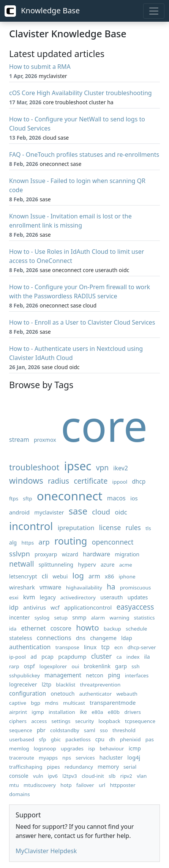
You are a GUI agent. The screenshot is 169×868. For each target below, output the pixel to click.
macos (116, 498)
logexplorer (53, 666)
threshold (124, 730)
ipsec (77, 466)
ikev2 (121, 468)
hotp (66, 785)
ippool (120, 482)
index (133, 657)
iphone (127, 577)
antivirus (35, 607)
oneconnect (70, 496)
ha (111, 587)
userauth (111, 597)
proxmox (45, 440)
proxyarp (46, 554)
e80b (114, 712)
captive (18, 703)
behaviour (112, 749)
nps (67, 758)
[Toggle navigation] (154, 11)
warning (119, 618)
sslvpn (20, 553)
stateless (21, 638)
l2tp (47, 684)
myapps (48, 758)
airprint (18, 712)
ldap (127, 638)
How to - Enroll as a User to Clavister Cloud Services (82, 322)
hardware (96, 554)
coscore (61, 628)
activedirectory (78, 597)
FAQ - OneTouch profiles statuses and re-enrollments (84, 154)
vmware (51, 587)
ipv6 (53, 776)
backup (112, 629)
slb (112, 776)
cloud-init (93, 776)
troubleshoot (34, 467)
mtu (14, 785)
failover (85, 785)
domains (20, 794)
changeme (103, 638)
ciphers (18, 721)
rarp (14, 666)
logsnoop (45, 749)
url (102, 785)
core (104, 425)
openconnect (113, 542)
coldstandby (65, 730)
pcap (47, 657)
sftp (27, 499)
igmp (38, 712)
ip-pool (17, 657)
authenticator (96, 694)
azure (108, 565)
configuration (28, 694)
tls (148, 528)
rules (133, 528)
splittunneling (56, 565)
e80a (97, 712)
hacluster (111, 757)
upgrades (72, 749)
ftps (14, 499)
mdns (52, 703)
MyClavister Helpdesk (46, 851)
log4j (134, 757)
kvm (29, 597)
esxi (14, 597)
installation (62, 712)
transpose (67, 647)
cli (45, 576)
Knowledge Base (42, 11)
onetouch (62, 694)
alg (13, 542)
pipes (54, 767)
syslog (42, 618)
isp (92, 749)
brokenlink (97, 666)
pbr (41, 730)
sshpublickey (24, 675)
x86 (110, 576)
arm (94, 576)
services (85, 758)
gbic (56, 739)
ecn (118, 647)
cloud (101, 512)
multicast (74, 703)
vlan (142, 776)
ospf (29, 666)
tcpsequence (140, 721)
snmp (79, 617)
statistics (145, 618)
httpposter (122, 785)
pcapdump (72, 656)
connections (54, 638)
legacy (48, 597)
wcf (55, 607)
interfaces (137, 675)
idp (14, 607)
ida (13, 629)
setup (61, 618)
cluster (102, 656)
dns (81, 638)
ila (147, 657)
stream (19, 440)
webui (60, 576)
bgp (36, 703)
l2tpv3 (70, 776)
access (39, 721)
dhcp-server (141, 647)
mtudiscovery (40, 785)
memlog (19, 749)
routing (71, 541)
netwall (21, 564)
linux (90, 647)
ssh (135, 666)
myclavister (49, 512)
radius (58, 481)
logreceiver (23, 684)
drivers (133, 712)
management (63, 675)
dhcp (139, 482)
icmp (135, 748)
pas (150, 739)
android (19, 512)
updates (138, 597)
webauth (127, 694)
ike (83, 712)
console (19, 776)
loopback (109, 721)
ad (34, 657)
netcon (95, 675)
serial (130, 767)
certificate (91, 481)
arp (44, 542)
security (85, 721)
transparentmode (113, 702)
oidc (121, 512)
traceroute (22, 758)
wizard (70, 554)
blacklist (66, 685)
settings (61, 721)
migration (127, 554)
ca (119, 657)
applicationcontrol (88, 607)
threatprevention (100, 685)
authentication (30, 647)
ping (114, 675)
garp (121, 666)
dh (112, 739)
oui (75, 666)
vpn (102, 467)
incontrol (31, 526)
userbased (22, 739)
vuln (38, 776)
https (28, 543)
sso (104, 730)
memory (108, 767)
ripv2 (126, 776)
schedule (136, 629)
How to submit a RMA (40, 67)
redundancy (79, 767)
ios (134, 498)
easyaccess (135, 607)
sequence (21, 730)
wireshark (22, 587)
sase (78, 511)
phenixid (130, 739)
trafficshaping (26, 767)
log (78, 575)
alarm (98, 618)
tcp (105, 647)
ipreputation (76, 528)
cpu (100, 739)
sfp (42, 739)
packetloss (78, 739)
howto (88, 628)
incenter (20, 617)
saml (90, 730)
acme (126, 565)
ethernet (33, 628)
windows (26, 480)
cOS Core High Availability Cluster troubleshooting (81, 93)
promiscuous (136, 588)
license (110, 527)
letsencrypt (23, 576)
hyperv (87, 564)
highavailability (84, 588)
